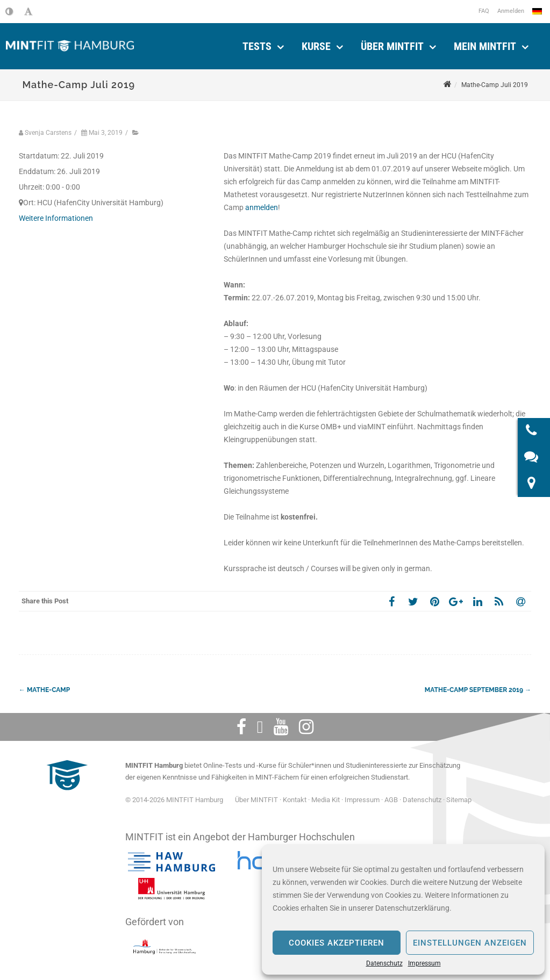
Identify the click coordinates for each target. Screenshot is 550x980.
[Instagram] (306, 727)
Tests (257, 46)
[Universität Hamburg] (172, 889)
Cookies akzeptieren (337, 943)
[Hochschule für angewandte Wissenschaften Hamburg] (172, 862)
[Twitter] (260, 727)
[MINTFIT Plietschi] (66, 795)
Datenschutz (384, 963)
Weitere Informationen (56, 218)
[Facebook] (241, 727)
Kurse (316, 46)
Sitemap (459, 800)
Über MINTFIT (392, 46)
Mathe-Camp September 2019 (478, 690)
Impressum (424, 963)
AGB (391, 800)
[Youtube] (281, 727)
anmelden (262, 207)
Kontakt (295, 800)
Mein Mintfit (485, 46)
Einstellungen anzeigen (470, 943)
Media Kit (326, 800)
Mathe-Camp (44, 690)
